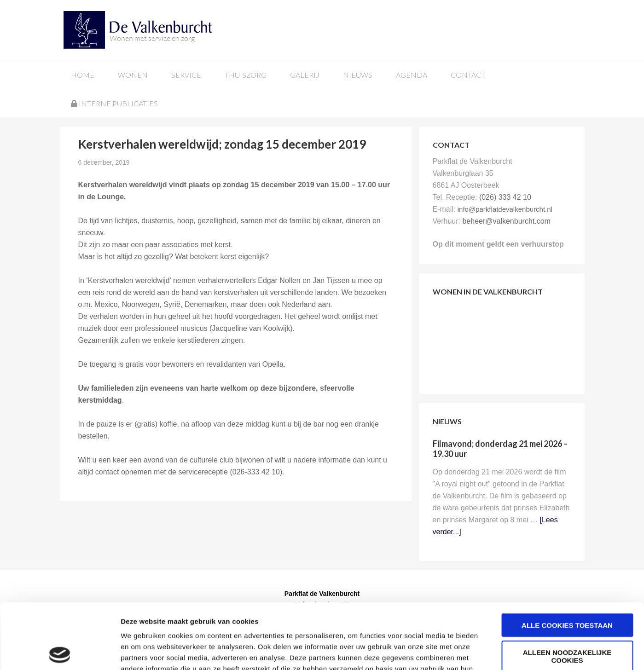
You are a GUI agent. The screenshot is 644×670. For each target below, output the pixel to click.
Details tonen (497, 652)
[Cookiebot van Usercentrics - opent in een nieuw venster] (60, 652)
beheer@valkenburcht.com (506, 221)
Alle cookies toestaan (567, 560)
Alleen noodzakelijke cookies (567, 591)
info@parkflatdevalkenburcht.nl (505, 209)
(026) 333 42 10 (505, 197)
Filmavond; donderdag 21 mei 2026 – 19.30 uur (500, 449)
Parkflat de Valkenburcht (130, 29)
